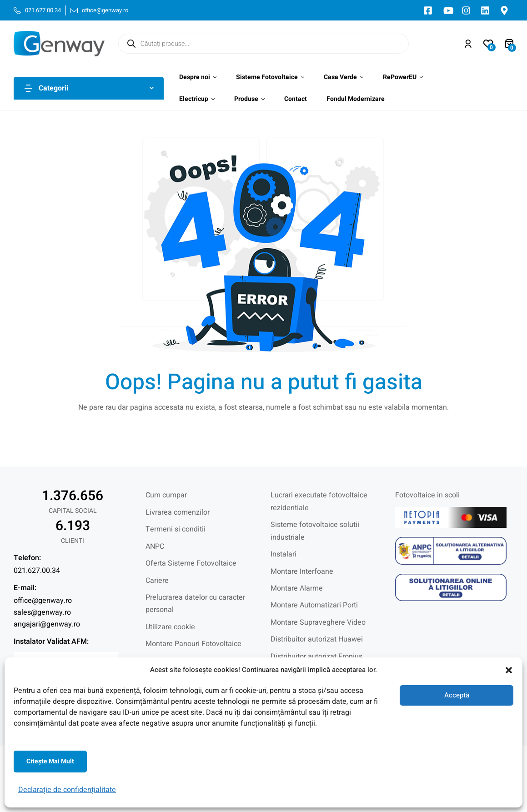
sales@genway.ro (42, 612)
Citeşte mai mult (50, 761)
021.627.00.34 (37, 571)
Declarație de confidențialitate (67, 790)
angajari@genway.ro (47, 624)
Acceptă (457, 695)
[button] (509, 670)
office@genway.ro (43, 601)
